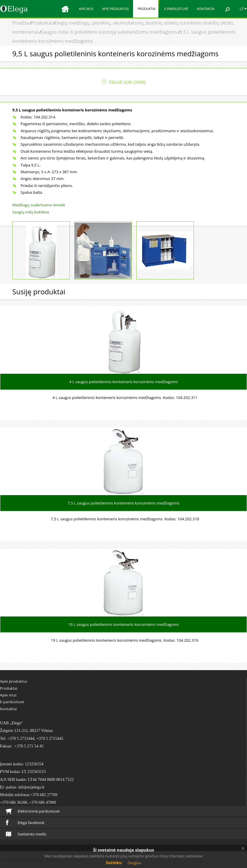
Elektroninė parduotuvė (33, 811)
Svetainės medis (26, 834)
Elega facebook (25, 823)
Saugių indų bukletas (31, 212)
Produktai (146, 9)
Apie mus (86, 9)
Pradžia (20, 23)
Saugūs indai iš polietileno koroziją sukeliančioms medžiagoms (109, 32)
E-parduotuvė (176, 9)
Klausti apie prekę (127, 82)
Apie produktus (115, 9)
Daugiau (135, 863)
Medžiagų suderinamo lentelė (39, 205)
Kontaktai (206, 9)
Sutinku (114, 863)
